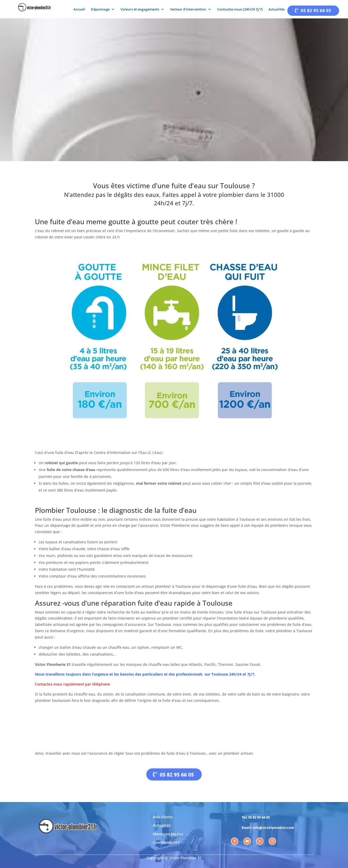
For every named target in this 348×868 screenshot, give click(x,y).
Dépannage (100, 9)
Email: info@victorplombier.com (268, 827)
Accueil (79, 9)
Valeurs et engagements (140, 9)
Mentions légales (168, 834)
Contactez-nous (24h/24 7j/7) (240, 9)
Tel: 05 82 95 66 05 (256, 817)
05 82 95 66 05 (316, 10)
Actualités (277, 9)
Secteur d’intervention (188, 9)
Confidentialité (166, 842)
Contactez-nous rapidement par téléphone (72, 684)
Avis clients (163, 817)
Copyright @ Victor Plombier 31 (174, 858)
